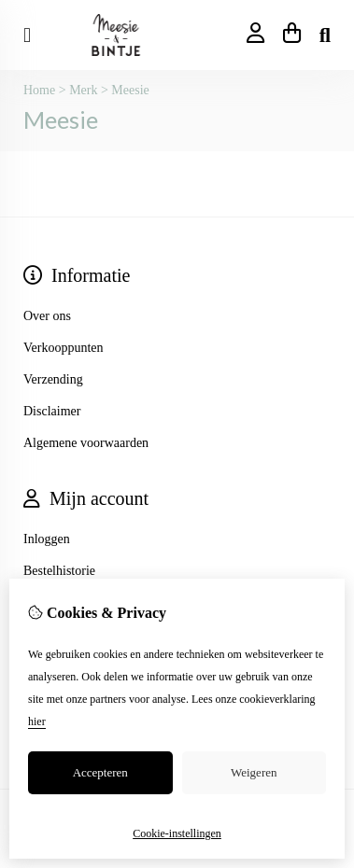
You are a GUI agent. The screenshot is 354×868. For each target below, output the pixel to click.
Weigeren (254, 772)
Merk (83, 90)
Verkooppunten (64, 348)
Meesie (130, 90)
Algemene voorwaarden (86, 443)
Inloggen (47, 539)
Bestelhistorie (59, 571)
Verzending (53, 379)
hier (37, 721)
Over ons (47, 316)
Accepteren (100, 772)
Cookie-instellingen (177, 833)
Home (39, 90)
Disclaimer (52, 411)
